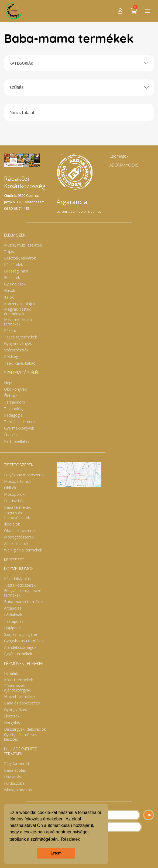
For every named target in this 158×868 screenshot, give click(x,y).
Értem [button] (56, 853)
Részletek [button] (70, 839)
